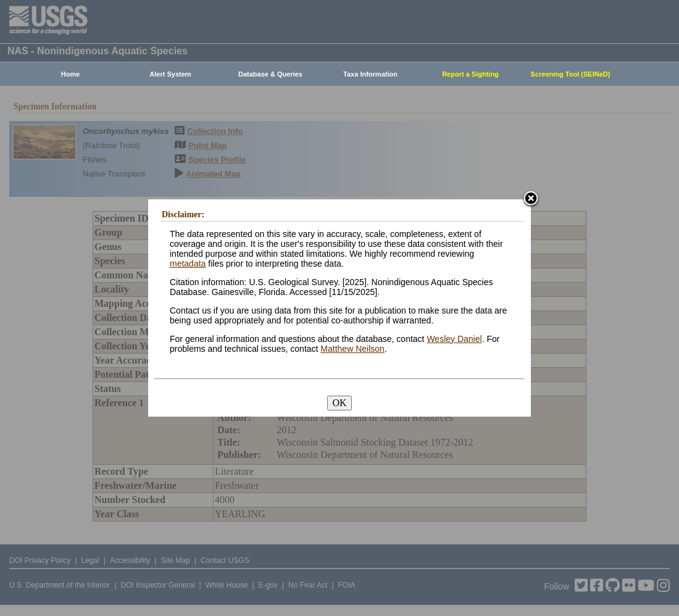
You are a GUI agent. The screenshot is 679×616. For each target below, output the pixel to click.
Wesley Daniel (454, 339)
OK (339, 403)
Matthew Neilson (352, 349)
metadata (188, 264)
